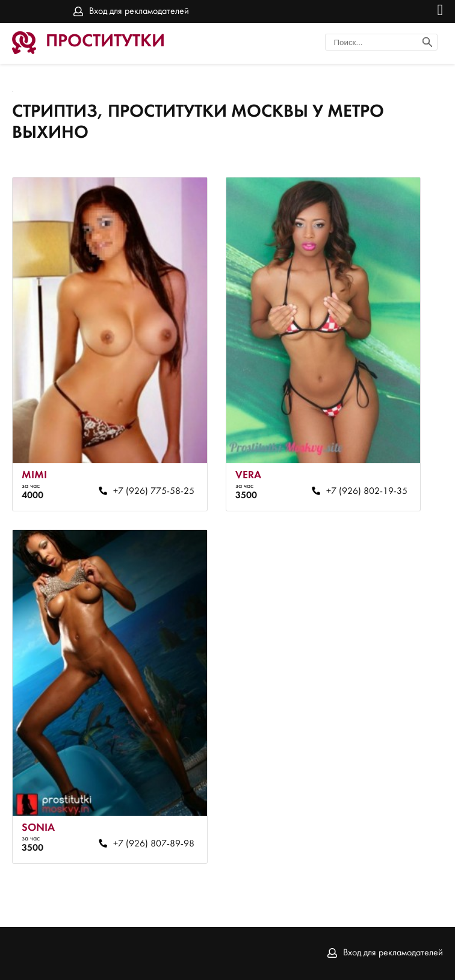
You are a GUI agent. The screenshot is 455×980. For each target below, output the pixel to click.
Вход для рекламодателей (139, 11)
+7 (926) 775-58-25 (154, 492)
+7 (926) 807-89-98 (154, 844)
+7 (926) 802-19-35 (367, 492)
